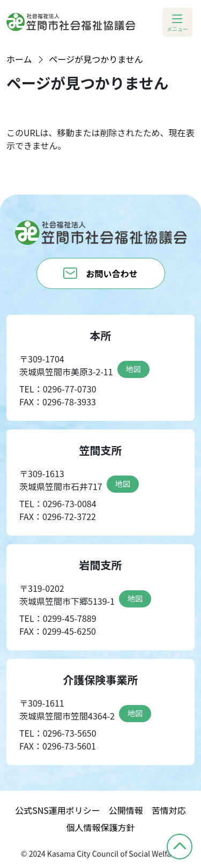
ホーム (19, 59)
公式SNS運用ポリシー (58, 810)
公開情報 (126, 810)
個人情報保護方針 (100, 827)
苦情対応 (169, 810)
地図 (133, 369)
